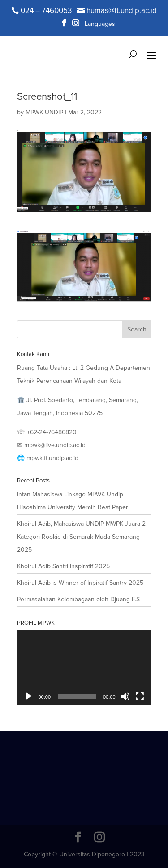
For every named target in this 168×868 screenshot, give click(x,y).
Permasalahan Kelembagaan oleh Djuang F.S (78, 599)
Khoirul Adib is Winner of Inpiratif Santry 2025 (80, 583)
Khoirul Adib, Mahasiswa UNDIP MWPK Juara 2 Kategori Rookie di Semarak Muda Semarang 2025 (81, 537)
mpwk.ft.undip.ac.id (52, 458)
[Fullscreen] (140, 696)
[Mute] (125, 696)
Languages (100, 24)
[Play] (29, 696)
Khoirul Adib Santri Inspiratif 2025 (63, 566)
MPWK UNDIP (44, 112)
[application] (84, 668)
